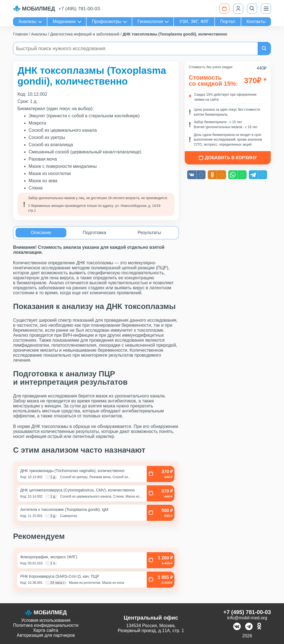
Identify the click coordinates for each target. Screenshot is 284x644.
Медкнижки (64, 21)
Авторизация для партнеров (46, 635)
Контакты (256, 21)
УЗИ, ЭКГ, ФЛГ (194, 21)
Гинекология (150, 21)
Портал (228, 21)
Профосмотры (107, 21)
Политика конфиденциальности (46, 625)
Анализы (27, 21)
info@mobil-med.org (247, 618)
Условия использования (46, 620)
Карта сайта (46, 630)
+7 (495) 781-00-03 (79, 9)
